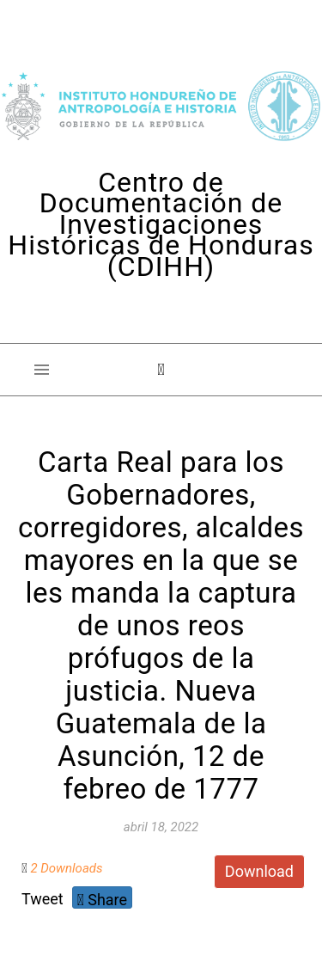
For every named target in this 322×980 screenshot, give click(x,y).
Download (259, 871)
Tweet (43, 899)
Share (102, 900)
